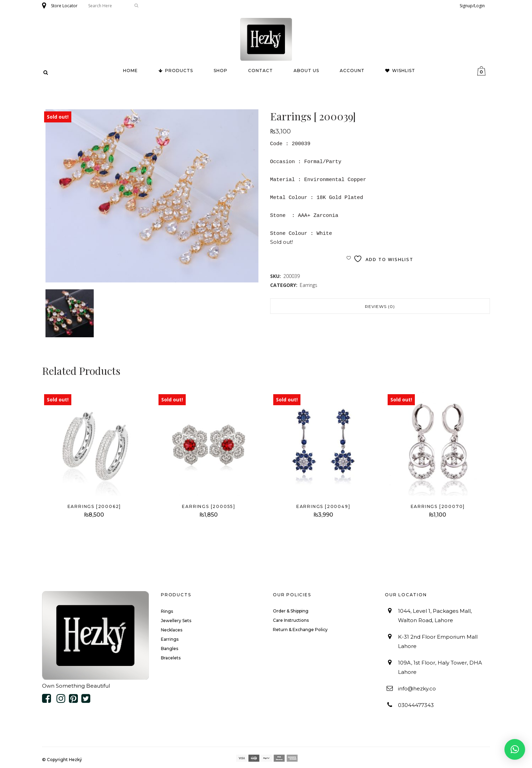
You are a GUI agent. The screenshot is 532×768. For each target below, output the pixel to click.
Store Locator (64, 6)
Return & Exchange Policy (300, 630)
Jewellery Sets (176, 621)
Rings (167, 611)
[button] (515, 749)
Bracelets (171, 658)
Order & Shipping (291, 611)
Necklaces (172, 630)
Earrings (309, 285)
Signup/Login (472, 6)
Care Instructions (291, 620)
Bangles (170, 649)
